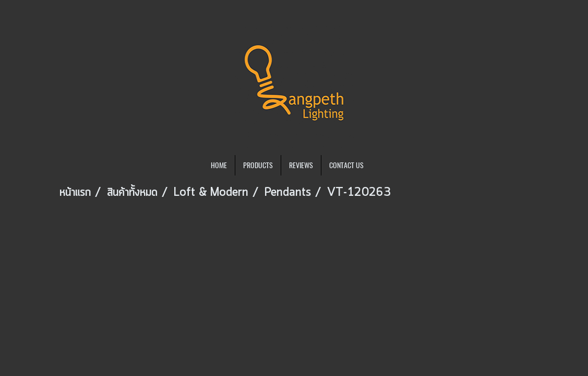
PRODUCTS (258, 165)
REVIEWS (301, 165)
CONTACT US (346, 165)
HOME (219, 165)
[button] (381, 166)
